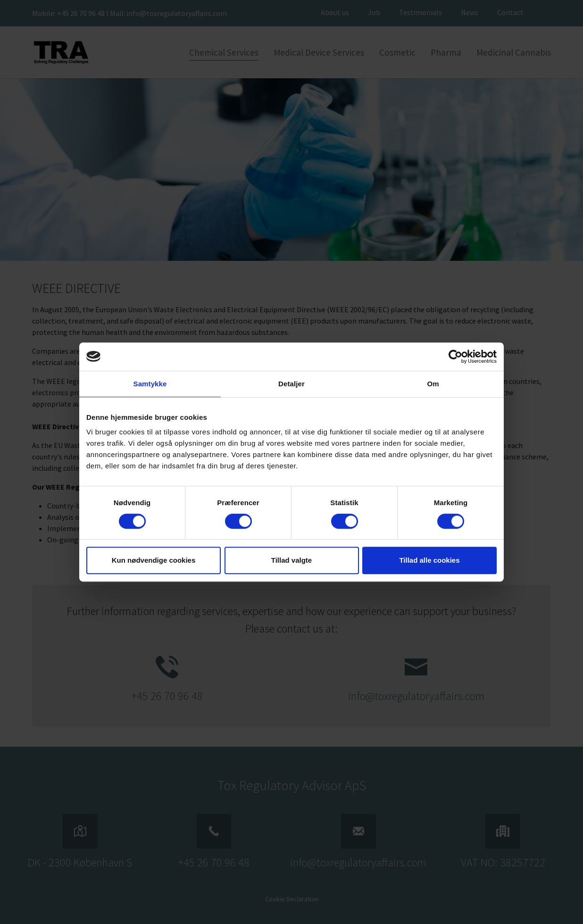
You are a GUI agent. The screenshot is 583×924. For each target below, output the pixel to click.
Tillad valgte (291, 560)
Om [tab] (433, 384)
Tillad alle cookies (429, 560)
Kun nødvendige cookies (154, 560)
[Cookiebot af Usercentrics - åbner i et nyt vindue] (455, 357)
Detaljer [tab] (291, 384)
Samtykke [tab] (150, 384)
